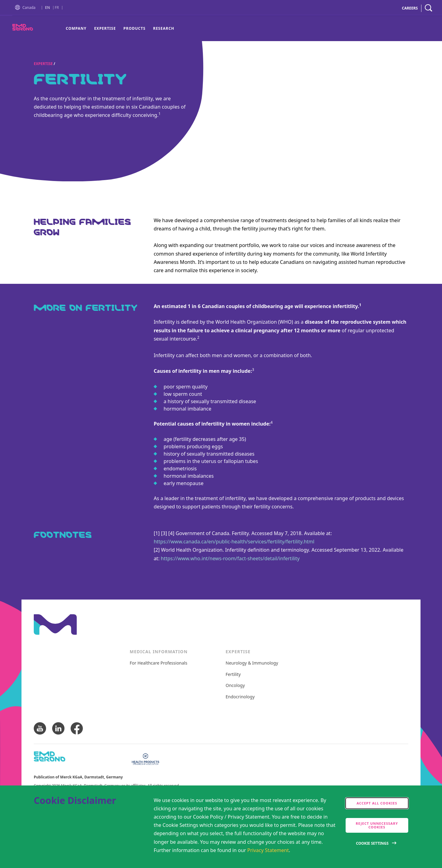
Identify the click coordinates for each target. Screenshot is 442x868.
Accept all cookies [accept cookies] (377, 803)
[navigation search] (428, 8)
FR (57, 8)
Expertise (105, 28)
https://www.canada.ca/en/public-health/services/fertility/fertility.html (234, 542)
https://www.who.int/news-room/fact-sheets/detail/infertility (230, 558)
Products (134, 28)
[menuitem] (78, 29)
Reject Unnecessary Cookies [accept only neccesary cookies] (377, 825)
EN (48, 8)
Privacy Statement (268, 850)
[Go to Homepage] (19, 8)
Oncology (235, 686)
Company (76, 28)
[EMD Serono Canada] (34, 29)
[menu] (120, 29)
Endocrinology (240, 697)
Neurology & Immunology (252, 663)
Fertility (233, 675)
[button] (19, 8)
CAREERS (410, 8)
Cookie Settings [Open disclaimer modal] (372, 843)
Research (164, 28)
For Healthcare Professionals (159, 663)
